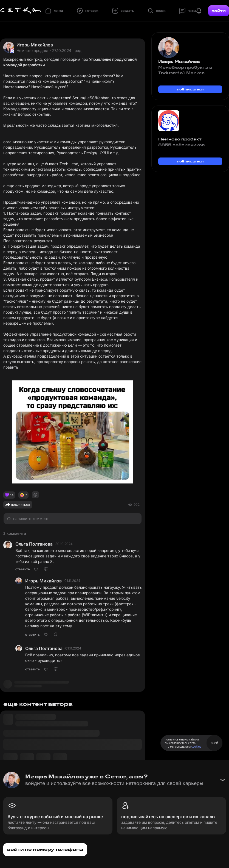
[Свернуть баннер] (222, 780)
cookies (196, 747)
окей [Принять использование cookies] (214, 743)
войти (219, 11)
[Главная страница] (21, 11)
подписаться (190, 89)
